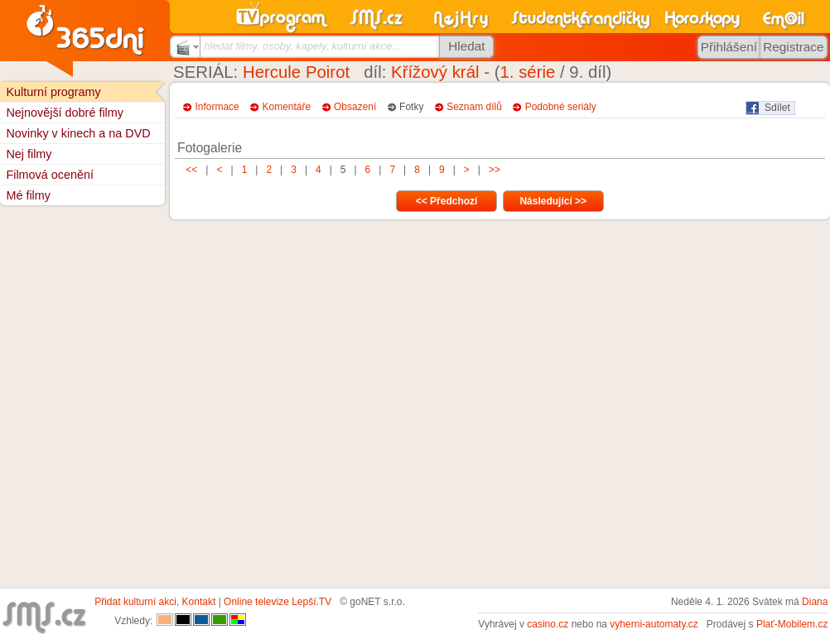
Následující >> (553, 201)
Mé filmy (28, 195)
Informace (217, 107)
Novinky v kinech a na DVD (78, 133)
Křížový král (435, 72)
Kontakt (199, 602)
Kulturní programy (53, 92)
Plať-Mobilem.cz (792, 624)
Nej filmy (29, 154)
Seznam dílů (474, 107)
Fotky (411, 107)
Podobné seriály (561, 107)
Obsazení (355, 107)
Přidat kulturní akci (135, 602)
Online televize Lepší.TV (277, 602)
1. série (527, 72)
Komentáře (287, 107)
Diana (815, 602)
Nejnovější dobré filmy (65, 113)
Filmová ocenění (50, 175)
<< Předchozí (447, 201)
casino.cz (548, 624)
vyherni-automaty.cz (654, 624)
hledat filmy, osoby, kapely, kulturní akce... (302, 46)
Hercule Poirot (296, 72)
